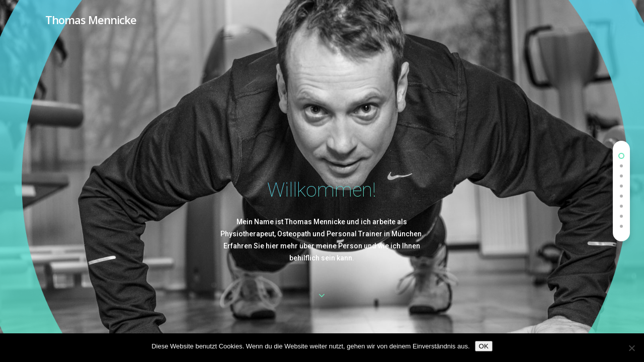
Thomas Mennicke (91, 20)
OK (484, 346)
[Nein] (631, 348)
